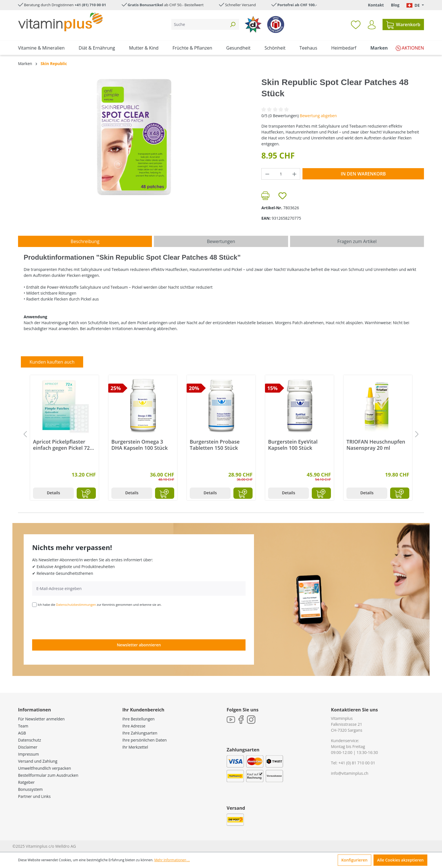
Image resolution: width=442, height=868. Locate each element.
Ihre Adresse (134, 726)
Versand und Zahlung (38, 761)
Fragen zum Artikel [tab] (357, 241)
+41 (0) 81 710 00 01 (357, 763)
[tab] (85, 241)
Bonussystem (30, 789)
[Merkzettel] (356, 25)
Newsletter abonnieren (139, 645)
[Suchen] (233, 24)
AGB (22, 733)
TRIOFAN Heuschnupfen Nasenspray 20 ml (376, 445)
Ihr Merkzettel (135, 747)
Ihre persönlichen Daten (144, 740)
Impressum (28, 754)
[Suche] (199, 24)
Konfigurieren (354, 860)
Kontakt (376, 5)
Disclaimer (28, 747)
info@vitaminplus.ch (350, 773)
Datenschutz (29, 740)
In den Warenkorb (363, 174)
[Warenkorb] (403, 25)
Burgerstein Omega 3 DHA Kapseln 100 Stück (140, 445)
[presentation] (75, 623)
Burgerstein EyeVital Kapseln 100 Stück (293, 445)
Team (23, 726)
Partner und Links (34, 796)
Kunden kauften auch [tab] (52, 362)
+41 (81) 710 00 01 (90, 5)
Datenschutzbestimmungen (76, 605)
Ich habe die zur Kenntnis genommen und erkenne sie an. (100, 605)
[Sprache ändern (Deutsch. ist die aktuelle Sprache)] (415, 5)
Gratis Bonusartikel (145, 5)
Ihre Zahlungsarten (140, 733)
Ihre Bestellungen (138, 719)
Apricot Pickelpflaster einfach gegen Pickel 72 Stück (61, 445)
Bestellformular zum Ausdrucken (48, 775)
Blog (395, 5)
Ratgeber (26, 782)
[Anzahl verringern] (267, 174)
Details (53, 493)
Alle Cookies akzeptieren (400, 860)
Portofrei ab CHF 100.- (297, 5)
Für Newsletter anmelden (41, 719)
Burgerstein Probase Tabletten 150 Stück (215, 445)
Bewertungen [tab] (221, 241)
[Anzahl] (281, 174)
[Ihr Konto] (372, 25)
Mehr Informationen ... (172, 860)
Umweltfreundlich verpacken (45, 768)
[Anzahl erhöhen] (295, 174)
